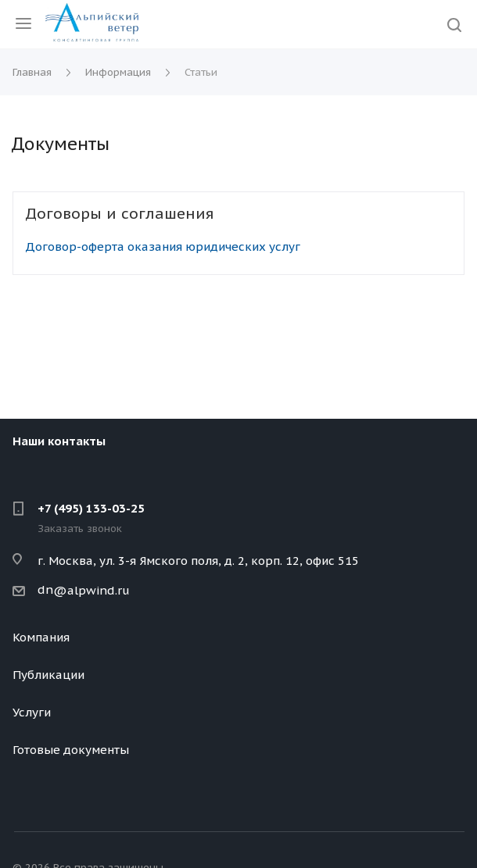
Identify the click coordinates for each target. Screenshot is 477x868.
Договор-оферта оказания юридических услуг (163, 246)
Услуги (32, 712)
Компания (41, 637)
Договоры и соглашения (120, 213)
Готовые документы (71, 750)
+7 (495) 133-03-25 (91, 508)
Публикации (48, 675)
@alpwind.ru (91, 590)
